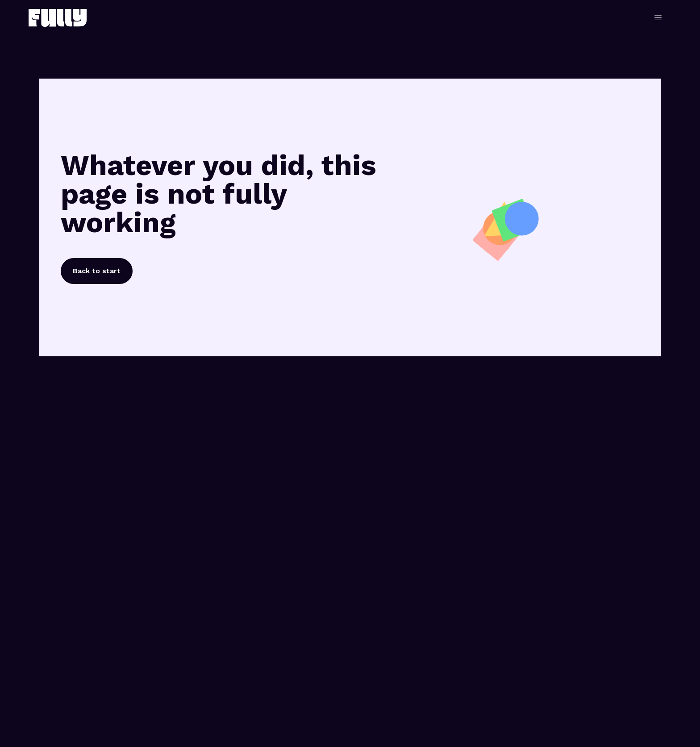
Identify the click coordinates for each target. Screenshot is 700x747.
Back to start (97, 271)
